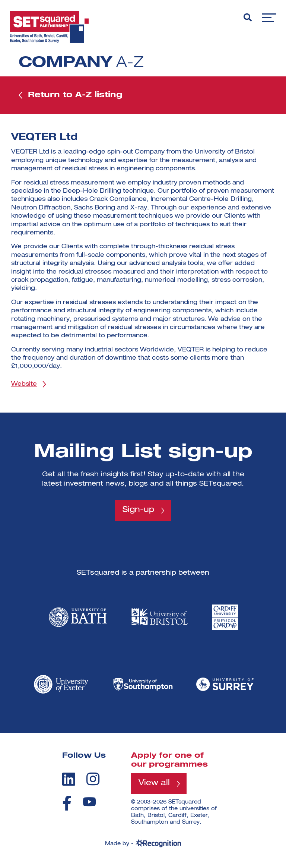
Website (24, 386)
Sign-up (138, 512)
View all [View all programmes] (155, 786)
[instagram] (93, 781)
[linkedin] (69, 781)
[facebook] (67, 805)
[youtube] (89, 804)
